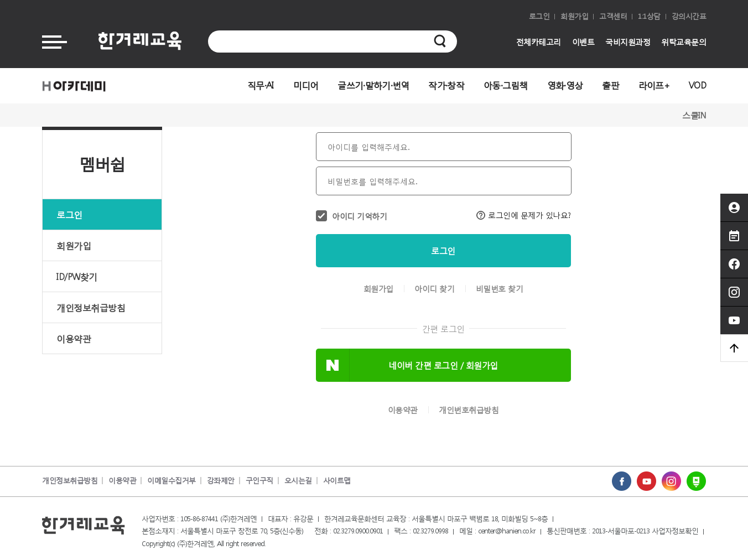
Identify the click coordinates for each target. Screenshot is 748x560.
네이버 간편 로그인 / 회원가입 (443, 365)
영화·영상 (565, 85)
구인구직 (259, 481)
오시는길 (298, 481)
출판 (611, 85)
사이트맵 (337, 481)
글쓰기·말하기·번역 (373, 85)
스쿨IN (694, 115)
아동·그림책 (506, 85)
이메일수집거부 (172, 481)
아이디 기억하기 (359, 216)
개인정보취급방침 (91, 307)
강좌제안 (221, 481)
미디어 (306, 85)
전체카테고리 (539, 42)
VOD (697, 85)
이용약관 (74, 338)
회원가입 (574, 16)
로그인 (539, 16)
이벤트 (583, 42)
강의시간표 (689, 16)
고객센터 (613, 16)
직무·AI (261, 85)
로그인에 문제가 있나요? (524, 215)
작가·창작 (446, 85)
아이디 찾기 (434, 289)
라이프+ (654, 85)
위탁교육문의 (684, 42)
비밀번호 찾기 (500, 289)
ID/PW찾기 (77, 276)
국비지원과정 (628, 42)
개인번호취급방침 (469, 410)
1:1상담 (649, 16)
